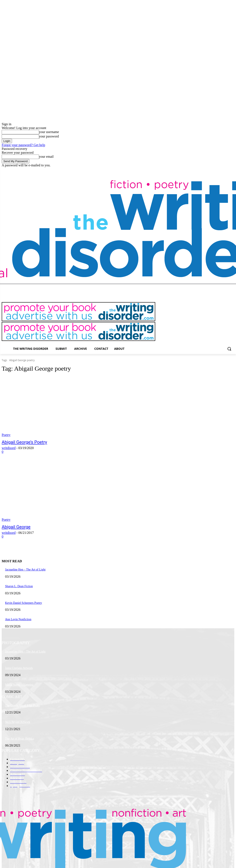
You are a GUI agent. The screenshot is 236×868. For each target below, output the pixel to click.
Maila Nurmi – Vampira (19, 685)
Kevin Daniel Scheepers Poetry (24, 603)
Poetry (6, 435)
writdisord (9, 448)
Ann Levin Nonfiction (18, 619)
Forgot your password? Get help (23, 145)
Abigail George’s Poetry (24, 442)
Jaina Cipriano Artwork (19, 668)
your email (46, 157)
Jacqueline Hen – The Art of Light (25, 570)
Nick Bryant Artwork (18, 722)
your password (49, 136)
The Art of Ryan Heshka (19, 739)
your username (49, 132)
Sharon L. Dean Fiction (19, 586)
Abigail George (16, 527)
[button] (229, 349)
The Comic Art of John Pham (22, 706)
